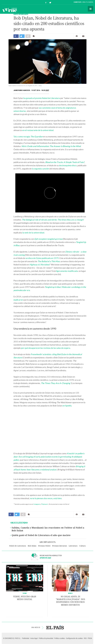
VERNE (25, 593)
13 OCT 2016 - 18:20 (40, 90)
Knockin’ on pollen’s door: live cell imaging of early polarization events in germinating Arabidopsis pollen (49, 457)
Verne (10, 10)
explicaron (18, 300)
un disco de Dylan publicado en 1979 (42, 258)
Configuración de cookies (74, 638)
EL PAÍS (55, 627)
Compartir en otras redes (28, 36)
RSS (85, 638)
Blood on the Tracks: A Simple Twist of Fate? (65, 162)
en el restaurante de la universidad (38, 130)
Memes (70, 593)
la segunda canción (41, 169)
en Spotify (67, 406)
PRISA (90, 638)
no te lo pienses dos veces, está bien (46, 498)
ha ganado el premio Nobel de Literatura (42, 98)
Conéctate (77, 2)
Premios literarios (60, 546)
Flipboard (45, 504)
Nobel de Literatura (18, 546)
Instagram (37, 504)
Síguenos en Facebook (46, 2)
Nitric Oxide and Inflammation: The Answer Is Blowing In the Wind (51, 146)
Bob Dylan (32, 546)
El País (9, 2)
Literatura (73, 546)
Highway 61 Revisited (39, 265)
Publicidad (26, 638)
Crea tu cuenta (88, 2)
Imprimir (77, 36)
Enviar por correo (83, 36)
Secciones (91, 9)
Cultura (82, 546)
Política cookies (60, 638)
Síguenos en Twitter (50, 2)
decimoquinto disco (68, 165)
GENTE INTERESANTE (21, 14)
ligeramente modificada (67, 271)
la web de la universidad (33, 233)
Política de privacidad (46, 638)
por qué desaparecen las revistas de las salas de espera (46, 348)
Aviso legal (34, 638)
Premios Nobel (44, 546)
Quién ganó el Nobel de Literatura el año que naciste (41, 535)
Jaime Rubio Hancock (22, 90)
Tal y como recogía (28, 137)
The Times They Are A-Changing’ (56, 383)
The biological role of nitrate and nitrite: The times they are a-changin (53, 220)
